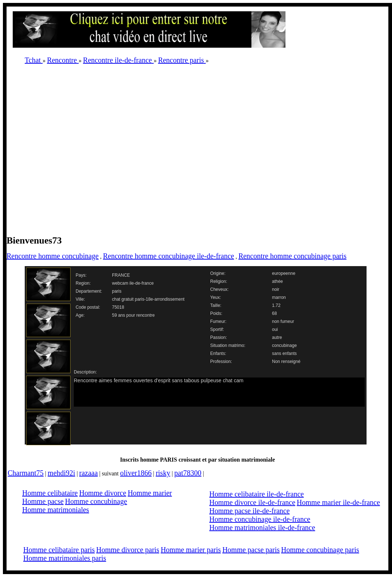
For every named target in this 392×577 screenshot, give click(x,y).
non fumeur (283, 321)
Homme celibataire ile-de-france (257, 494)
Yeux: (216, 297)
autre (277, 337)
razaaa (89, 473)
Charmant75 (26, 473)
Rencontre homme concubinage (53, 256)
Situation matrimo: (228, 345)
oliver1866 (136, 473)
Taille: (216, 305)
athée (277, 281)
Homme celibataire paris (59, 550)
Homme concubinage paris (320, 550)
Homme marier (150, 493)
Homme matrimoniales (56, 510)
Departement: (89, 291)
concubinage (284, 345)
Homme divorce (103, 493)
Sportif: (217, 329)
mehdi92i (61, 473)
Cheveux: (219, 289)
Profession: (221, 361)
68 (274, 313)
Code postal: (88, 307)
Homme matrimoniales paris (65, 558)
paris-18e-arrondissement (160, 299)
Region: (83, 283)
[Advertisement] (82, 152)
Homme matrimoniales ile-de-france (262, 527)
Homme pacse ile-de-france (250, 511)
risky (163, 473)
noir (276, 289)
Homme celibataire (50, 493)
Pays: (81, 275)
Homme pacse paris (251, 550)
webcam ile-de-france (133, 283)
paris (117, 291)
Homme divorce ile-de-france (253, 502)
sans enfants (284, 353)
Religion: (219, 281)
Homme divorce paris (128, 550)
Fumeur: (218, 321)
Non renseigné (286, 361)
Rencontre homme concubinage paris (293, 256)
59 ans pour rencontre (133, 315)
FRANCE (121, 275)
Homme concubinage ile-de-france (260, 519)
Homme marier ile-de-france (338, 502)
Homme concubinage (96, 501)
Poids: (216, 313)
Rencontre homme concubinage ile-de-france (168, 256)
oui (275, 329)
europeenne (284, 273)
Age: (80, 315)
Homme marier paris (191, 550)
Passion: (219, 337)
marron (279, 297)
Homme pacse (43, 501)
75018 (118, 307)
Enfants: (218, 353)
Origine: (218, 273)
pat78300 (188, 473)
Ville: (80, 299)
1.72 (276, 305)
